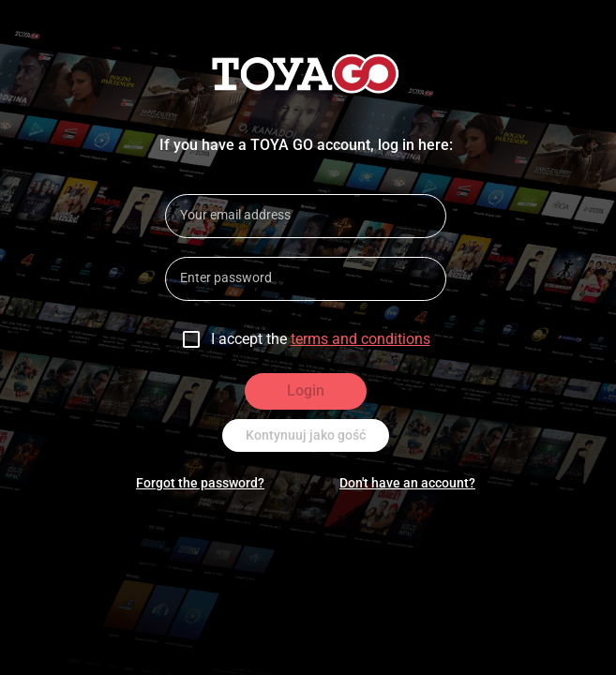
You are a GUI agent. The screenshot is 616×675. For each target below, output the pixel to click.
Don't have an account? (407, 483)
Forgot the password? (200, 483)
